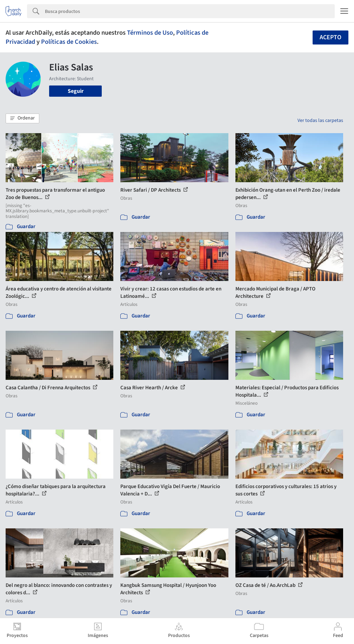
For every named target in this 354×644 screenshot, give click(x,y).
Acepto (330, 37)
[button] (22, 118)
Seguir (76, 91)
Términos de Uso (150, 33)
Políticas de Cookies (69, 42)
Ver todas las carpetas (320, 121)
